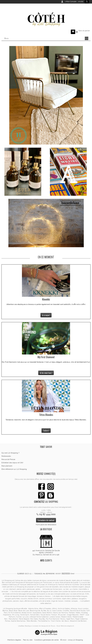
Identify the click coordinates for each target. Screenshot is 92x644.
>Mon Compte (71, 1)
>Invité (80, 1)
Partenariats (6, 456)
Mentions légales (14, 640)
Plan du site (28, 640)
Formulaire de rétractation (46, 525)
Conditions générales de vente (46, 640)
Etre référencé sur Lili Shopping (14, 469)
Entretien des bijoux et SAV (12, 463)
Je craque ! (46, 315)
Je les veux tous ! (46, 373)
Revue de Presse (8, 459)
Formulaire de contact (46, 520)
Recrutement (7, 466)
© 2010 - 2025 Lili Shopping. (72, 640)
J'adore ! (46, 430)
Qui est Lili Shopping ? (10, 453)
